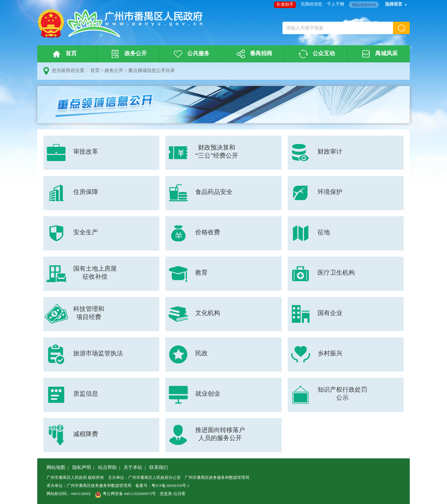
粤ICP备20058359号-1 (170, 486)
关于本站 (133, 467)
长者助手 (285, 4)
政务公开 (128, 54)
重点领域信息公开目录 (151, 70)
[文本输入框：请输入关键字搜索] (338, 28)
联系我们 (159, 467)
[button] (401, 28)
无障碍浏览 (311, 4)
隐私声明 (82, 467)
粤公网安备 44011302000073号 (126, 494)
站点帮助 (107, 467)
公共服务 (191, 54)
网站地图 (56, 467)
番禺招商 (253, 54)
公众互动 (316, 54)
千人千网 (336, 4)
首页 (63, 54)
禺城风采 (379, 54)
